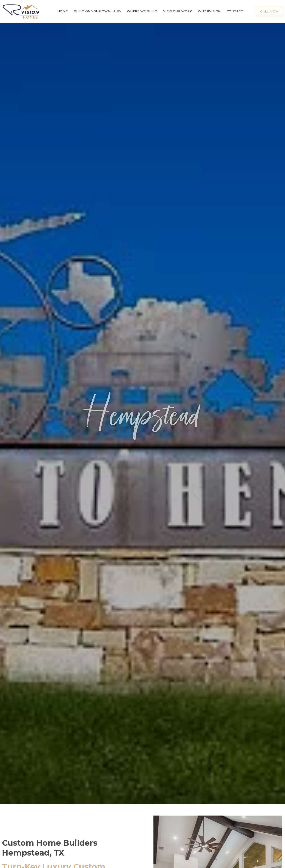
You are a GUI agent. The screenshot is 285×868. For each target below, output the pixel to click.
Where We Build (142, 11)
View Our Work (178, 11)
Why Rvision (209, 11)
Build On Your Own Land (97, 11)
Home (63, 11)
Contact (235, 11)
